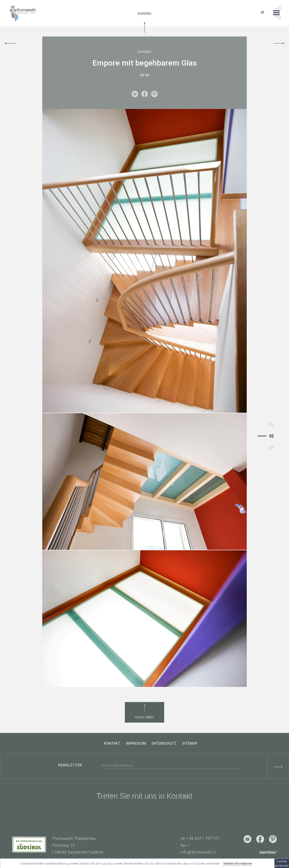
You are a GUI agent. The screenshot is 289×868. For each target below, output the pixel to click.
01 (271, 425)
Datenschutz (164, 743)
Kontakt (112, 743)
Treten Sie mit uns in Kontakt (144, 796)
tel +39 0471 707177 (200, 838)
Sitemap (190, 743)
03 (271, 447)
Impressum (136, 743)
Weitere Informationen (238, 863)
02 (272, 436)
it (263, 13)
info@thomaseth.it (198, 852)
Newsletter (70, 765)
